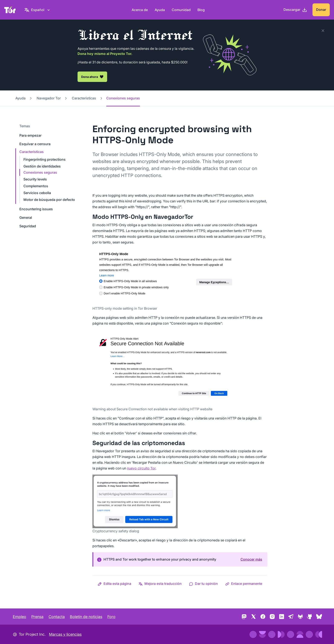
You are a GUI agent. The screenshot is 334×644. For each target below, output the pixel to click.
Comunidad (181, 10)
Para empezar (30, 135)
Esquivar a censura (35, 144)
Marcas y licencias (65, 634)
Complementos (36, 186)
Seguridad (28, 226)
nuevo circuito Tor (141, 468)
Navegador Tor (49, 98)
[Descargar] (295, 10)
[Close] (323, 31)
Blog (201, 10)
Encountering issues (36, 209)
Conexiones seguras (40, 172)
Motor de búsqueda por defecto (49, 200)
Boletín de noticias (86, 617)
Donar (321, 10)
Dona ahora (92, 77)
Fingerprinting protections (45, 159)
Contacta (57, 617)
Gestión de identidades (42, 166)
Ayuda (160, 10)
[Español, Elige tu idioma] (38, 10)
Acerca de (140, 10)
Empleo (19, 617)
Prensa (37, 617)
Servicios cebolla (37, 193)
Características (84, 98)
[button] (114, 584)
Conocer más (251, 559)
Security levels (35, 179)
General (26, 218)
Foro (111, 617)
